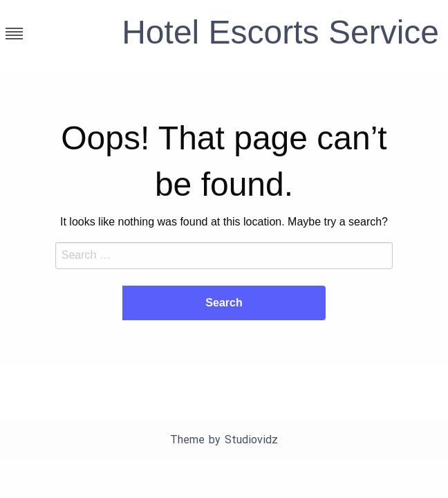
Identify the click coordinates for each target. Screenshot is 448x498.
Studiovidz (251, 440)
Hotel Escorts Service (280, 32)
